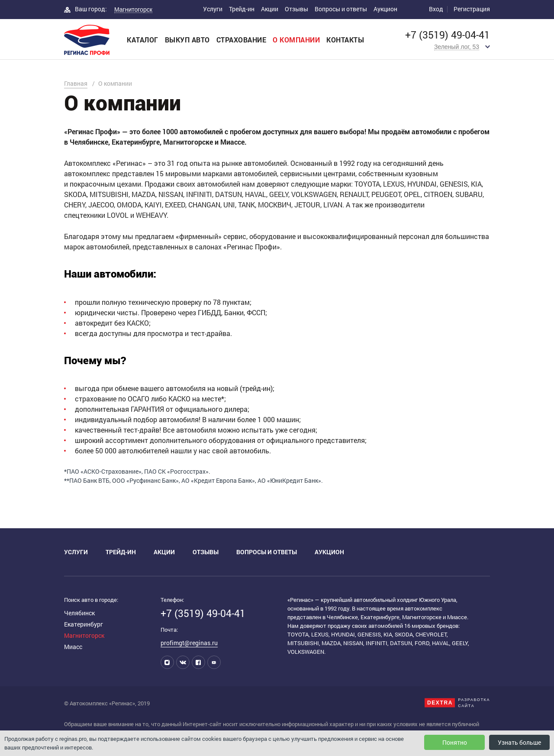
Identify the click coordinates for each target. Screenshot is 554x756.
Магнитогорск (84, 635)
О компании (296, 40)
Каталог (143, 40)
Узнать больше (519, 742)
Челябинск (79, 613)
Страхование (242, 40)
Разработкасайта (474, 703)
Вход (436, 9)
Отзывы (296, 9)
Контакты (345, 40)
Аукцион (385, 9)
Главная (76, 83)
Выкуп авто (187, 40)
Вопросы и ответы (341, 9)
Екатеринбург (84, 624)
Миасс (73, 647)
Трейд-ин (242, 9)
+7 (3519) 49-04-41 (448, 35)
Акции (270, 9)
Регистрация (472, 9)
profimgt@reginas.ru (189, 643)
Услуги (213, 9)
